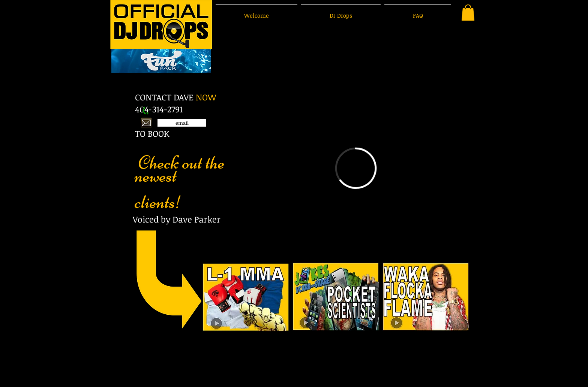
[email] (182, 123)
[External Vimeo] (356, 168)
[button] (468, 13)
